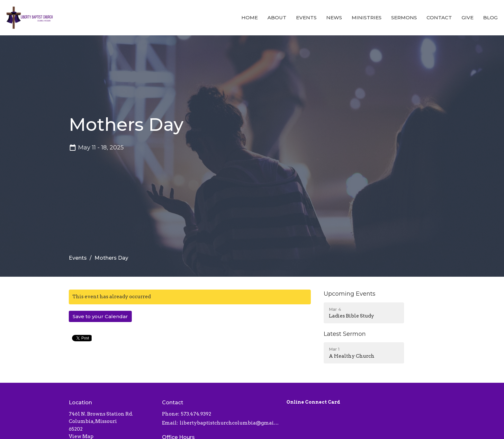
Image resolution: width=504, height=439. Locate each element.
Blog (490, 18)
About (277, 18)
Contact (439, 18)
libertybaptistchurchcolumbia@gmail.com (230, 423)
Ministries (367, 18)
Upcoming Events (350, 294)
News (334, 18)
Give (468, 18)
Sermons (404, 18)
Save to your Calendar (100, 316)
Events (306, 18)
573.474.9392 (196, 414)
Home (250, 18)
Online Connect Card (313, 402)
